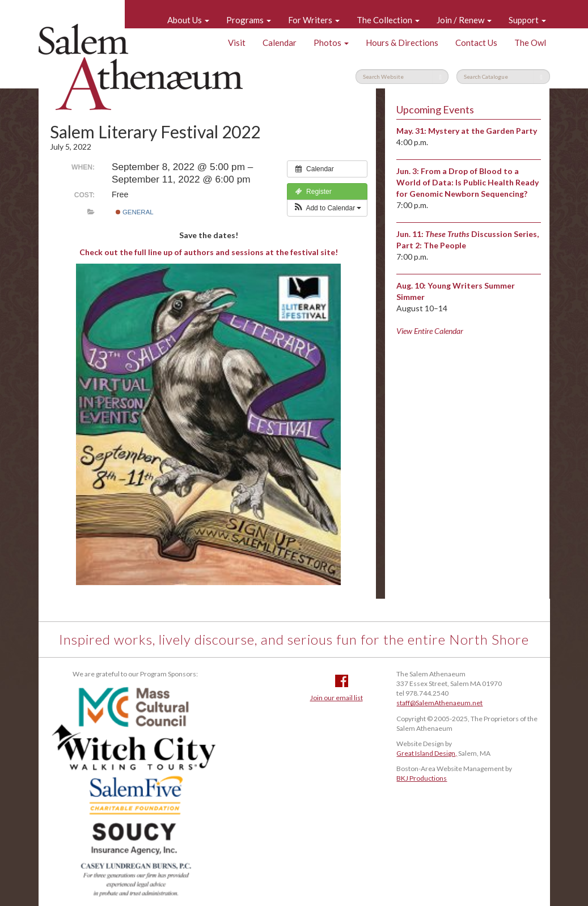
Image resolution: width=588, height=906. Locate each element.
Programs (249, 20)
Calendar (280, 43)
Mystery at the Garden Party (483, 131)
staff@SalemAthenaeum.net (439, 703)
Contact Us (476, 43)
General (135, 212)
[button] (327, 208)
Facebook (342, 681)
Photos (331, 43)
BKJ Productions (422, 778)
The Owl (530, 43)
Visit (237, 43)
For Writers (314, 20)
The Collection (388, 20)
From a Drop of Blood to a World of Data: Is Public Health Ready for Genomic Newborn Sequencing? (468, 182)
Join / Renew (464, 20)
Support (527, 20)
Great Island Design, (427, 753)
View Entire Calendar (430, 331)
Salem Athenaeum (141, 67)
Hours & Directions (402, 43)
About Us (188, 20)
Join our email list (337, 698)
